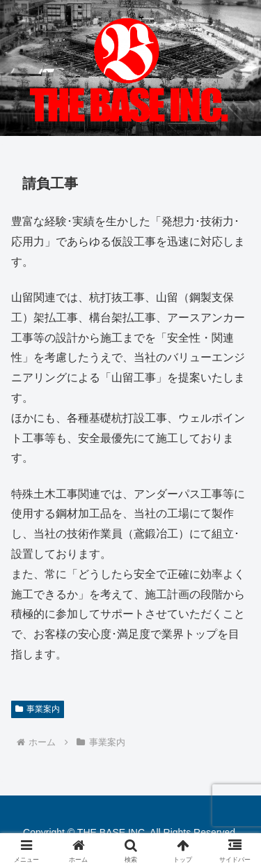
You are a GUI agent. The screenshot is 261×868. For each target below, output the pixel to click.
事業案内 (38, 709)
